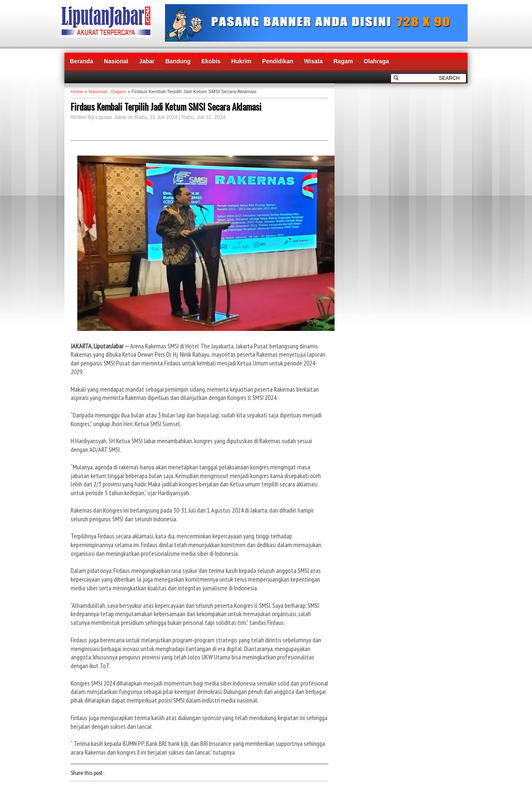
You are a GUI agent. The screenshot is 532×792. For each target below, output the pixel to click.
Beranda (81, 61)
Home (77, 91)
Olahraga (376, 61)
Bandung (178, 61)
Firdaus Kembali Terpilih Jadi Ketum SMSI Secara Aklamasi (166, 106)
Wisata (313, 61)
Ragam (343, 61)
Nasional (116, 61)
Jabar (147, 61)
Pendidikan (278, 61)
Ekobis (211, 61)
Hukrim (241, 61)
